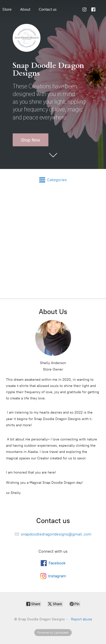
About (25, 9)
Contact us (48, 9)
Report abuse (82, 619)
